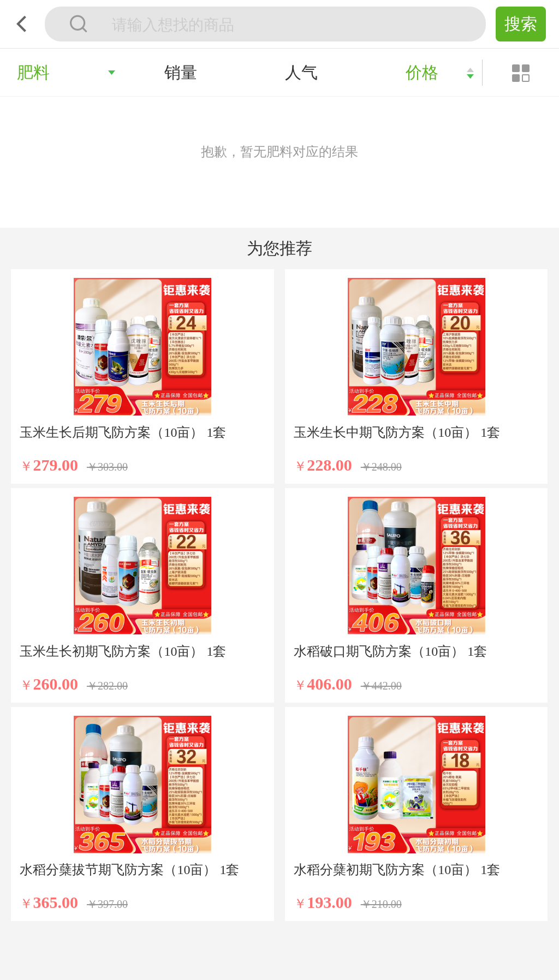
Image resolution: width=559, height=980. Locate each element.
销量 (181, 72)
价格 (422, 72)
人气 (301, 72)
